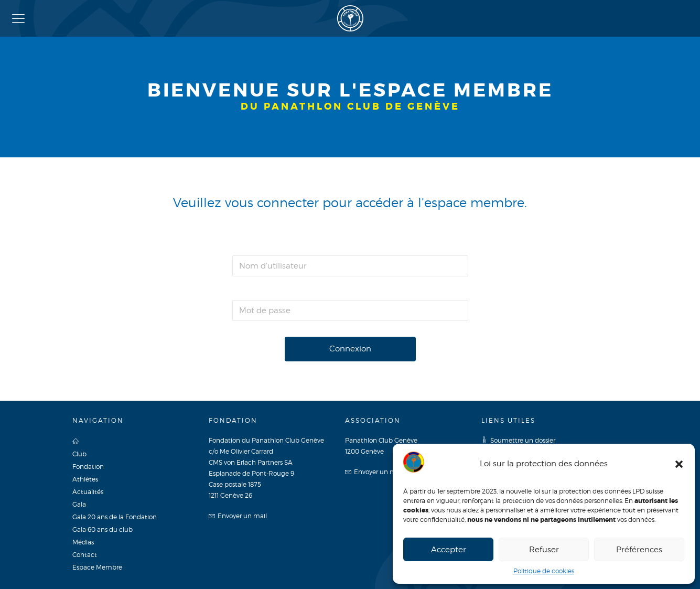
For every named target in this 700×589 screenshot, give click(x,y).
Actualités (88, 492)
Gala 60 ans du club (103, 529)
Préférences (639, 550)
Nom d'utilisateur (268, 245)
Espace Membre (97, 567)
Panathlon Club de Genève (350, 18)
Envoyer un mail (238, 516)
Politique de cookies (544, 571)
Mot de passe (259, 290)
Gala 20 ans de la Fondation (115, 517)
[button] (679, 464)
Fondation (88, 467)
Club (79, 454)
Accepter (449, 550)
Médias (83, 542)
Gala (79, 504)
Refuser (544, 550)
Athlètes (85, 479)
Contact (85, 555)
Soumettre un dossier (518, 440)
